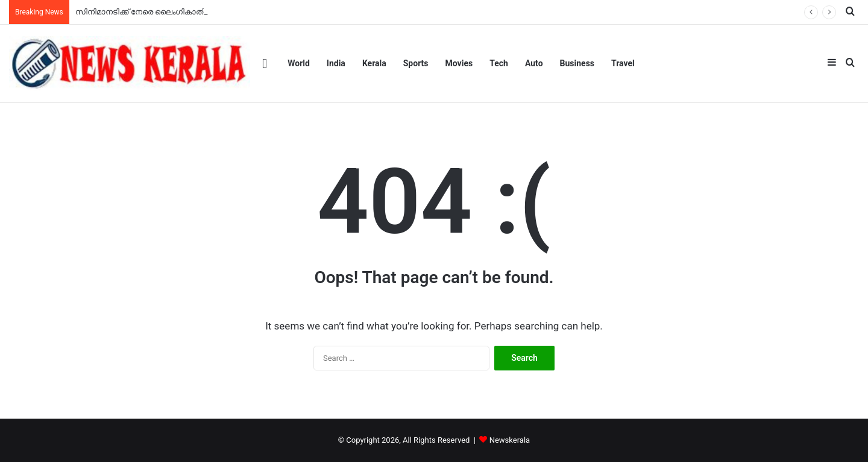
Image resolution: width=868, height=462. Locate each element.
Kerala (374, 63)
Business (577, 63)
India (336, 63)
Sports (416, 63)
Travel (623, 63)
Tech (499, 63)
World (299, 63)
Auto (534, 63)
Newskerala (510, 440)
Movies (459, 63)
